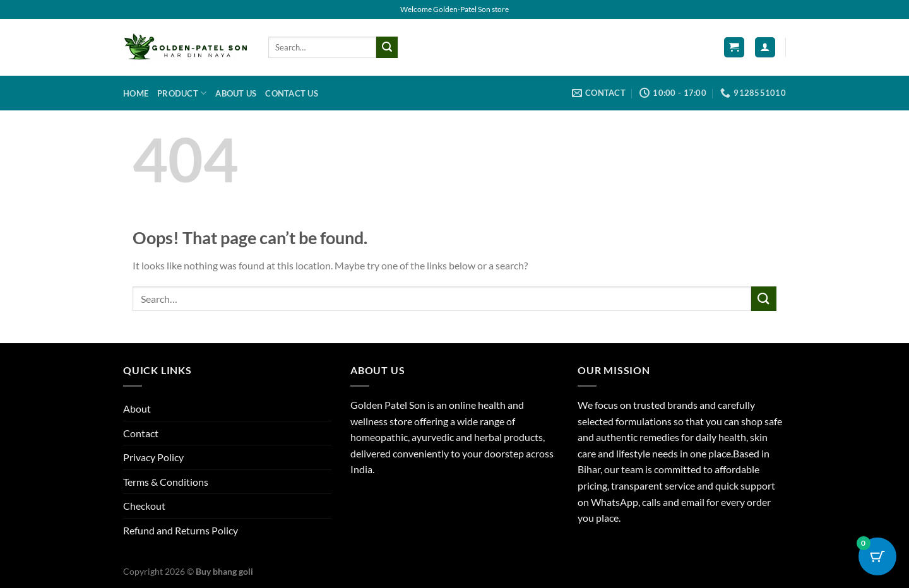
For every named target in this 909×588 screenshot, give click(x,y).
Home (136, 93)
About (137, 409)
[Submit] (387, 47)
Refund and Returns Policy (181, 530)
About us (236, 93)
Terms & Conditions (166, 482)
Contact (141, 433)
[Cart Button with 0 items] (877, 556)
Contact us (292, 93)
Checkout (144, 506)
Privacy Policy (153, 457)
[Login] (765, 48)
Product (182, 93)
